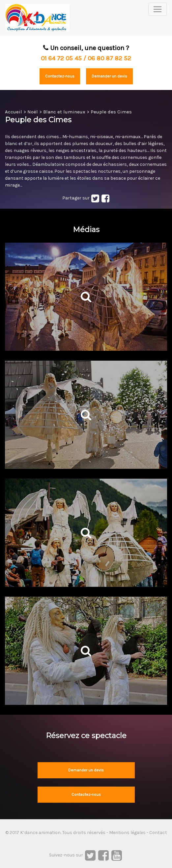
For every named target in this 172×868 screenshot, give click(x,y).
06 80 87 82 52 (109, 58)
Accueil (14, 112)
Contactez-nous (60, 76)
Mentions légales (127, 833)
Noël (33, 112)
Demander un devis (109, 76)
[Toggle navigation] (158, 9)
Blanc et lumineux (64, 112)
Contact (158, 833)
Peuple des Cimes (111, 112)
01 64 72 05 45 (61, 58)
